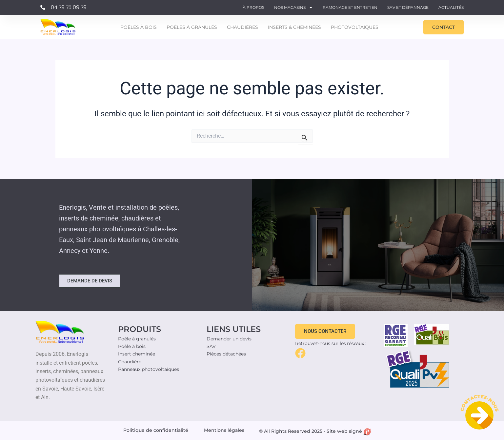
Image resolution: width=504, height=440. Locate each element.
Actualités (451, 7)
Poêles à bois (139, 27)
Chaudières (242, 27)
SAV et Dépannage (408, 7)
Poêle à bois (132, 346)
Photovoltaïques (355, 27)
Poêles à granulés (192, 27)
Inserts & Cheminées (294, 27)
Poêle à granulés (137, 339)
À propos (253, 7)
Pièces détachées (226, 354)
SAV (211, 346)
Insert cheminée (137, 354)
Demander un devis (229, 339)
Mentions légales (224, 430)
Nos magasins (293, 8)
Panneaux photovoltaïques (149, 369)
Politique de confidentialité (156, 430)
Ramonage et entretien (350, 7)
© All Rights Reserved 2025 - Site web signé (315, 431)
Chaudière (130, 362)
